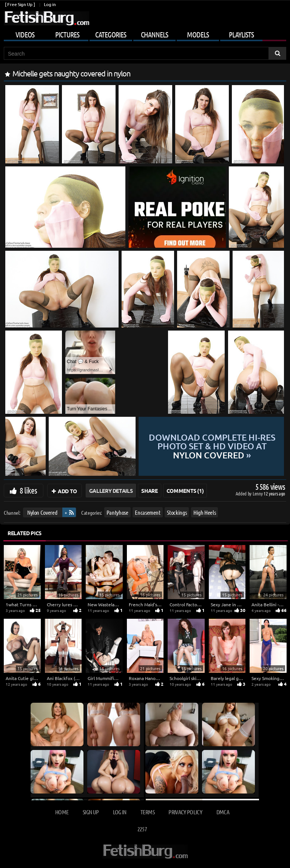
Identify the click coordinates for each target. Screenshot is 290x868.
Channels (154, 34)
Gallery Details (111, 491)
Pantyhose (117, 512)
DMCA (223, 812)
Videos (25, 34)
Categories (111, 34)
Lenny (258, 493)
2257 (142, 829)
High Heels (205, 512)
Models (198, 34)
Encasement (148, 512)
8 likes (28, 490)
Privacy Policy (185, 812)
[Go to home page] (46, 18)
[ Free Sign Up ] (20, 4)
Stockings (177, 512)
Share (149, 491)
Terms (147, 812)
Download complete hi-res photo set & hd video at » (212, 446)
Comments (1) (185, 491)
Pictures (67, 34)
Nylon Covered (42, 512)
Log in (50, 4)
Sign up (91, 812)
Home (62, 812)
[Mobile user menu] (145, 33)
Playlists (241, 34)
